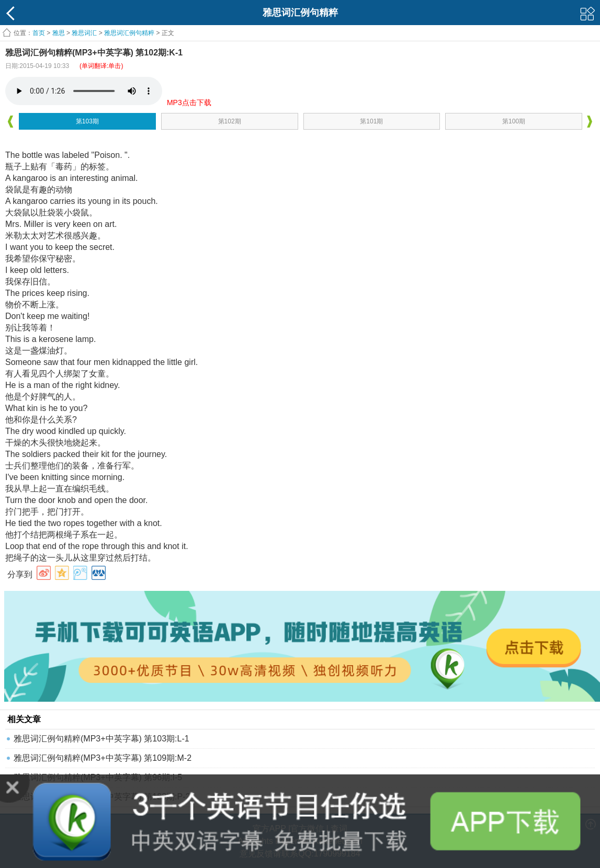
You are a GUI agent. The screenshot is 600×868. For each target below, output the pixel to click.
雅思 (59, 33)
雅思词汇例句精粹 (129, 33)
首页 (39, 33)
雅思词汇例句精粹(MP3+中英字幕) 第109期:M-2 (103, 758)
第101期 (371, 121)
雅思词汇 (84, 33)
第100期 (514, 121)
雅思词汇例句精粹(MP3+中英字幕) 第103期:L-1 (101, 739)
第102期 (230, 121)
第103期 (87, 121)
